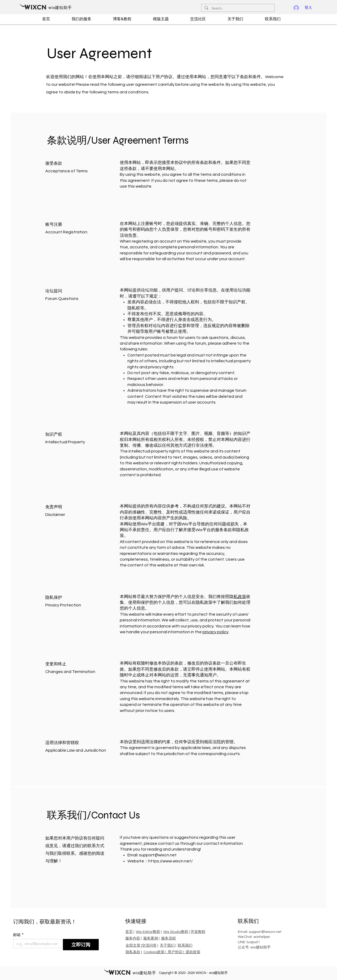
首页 (129, 932)
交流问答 (149, 946)
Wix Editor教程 (148, 932)
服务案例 (151, 938)
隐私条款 (133, 952)
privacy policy (215, 632)
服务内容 (133, 938)
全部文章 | (134, 946)
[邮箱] (37, 944)
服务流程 (168, 938)
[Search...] (237, 9)
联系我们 (185, 946)
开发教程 (198, 932)
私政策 (240, 597)
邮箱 (18, 935)
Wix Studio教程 (176, 932)
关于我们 (167, 946)
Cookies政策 (154, 952)
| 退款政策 (192, 952)
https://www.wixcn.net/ (170, 861)
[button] (89, 19)
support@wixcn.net (158, 855)
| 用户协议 (174, 952)
